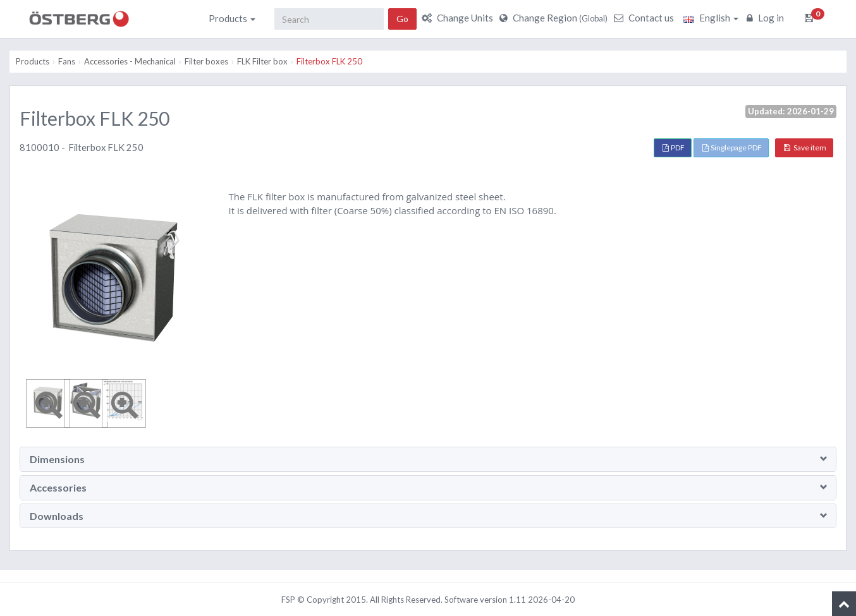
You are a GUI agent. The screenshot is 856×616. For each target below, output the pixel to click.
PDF (674, 148)
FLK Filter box (262, 61)
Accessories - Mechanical (130, 61)
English (711, 18)
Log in (767, 18)
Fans (67, 61)
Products (232, 18)
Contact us (645, 18)
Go (402, 19)
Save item (805, 148)
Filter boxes (206, 61)
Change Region (555, 18)
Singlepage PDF (732, 148)
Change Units (459, 18)
